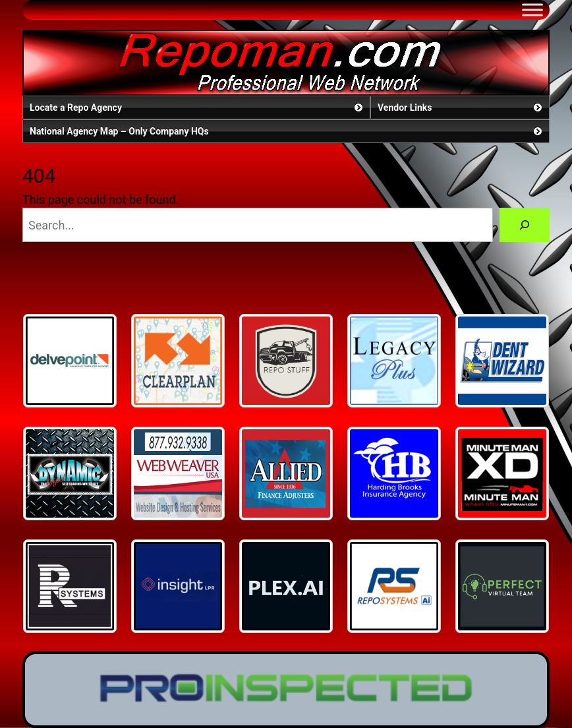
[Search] (525, 225)
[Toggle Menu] (532, 10)
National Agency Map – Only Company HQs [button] (287, 131)
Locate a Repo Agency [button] (197, 107)
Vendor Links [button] (461, 107)
